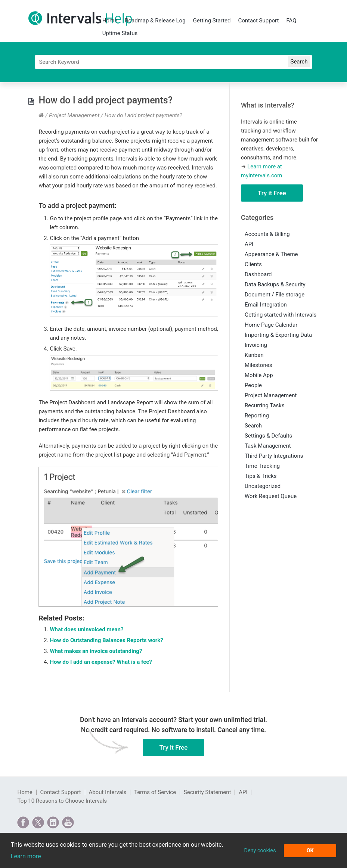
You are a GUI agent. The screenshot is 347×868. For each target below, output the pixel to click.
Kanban (254, 355)
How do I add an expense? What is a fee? (101, 662)
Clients (253, 264)
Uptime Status (120, 33)
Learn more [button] (26, 856)
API (249, 244)
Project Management (74, 115)
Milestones (258, 365)
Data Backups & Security (275, 284)
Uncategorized (263, 486)
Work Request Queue (271, 496)
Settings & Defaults (268, 436)
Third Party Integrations (274, 456)
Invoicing (256, 345)
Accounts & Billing (267, 234)
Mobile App (259, 375)
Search (253, 426)
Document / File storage (275, 295)
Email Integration (266, 305)
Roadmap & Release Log (155, 21)
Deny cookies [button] (260, 851)
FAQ (291, 21)
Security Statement (207, 792)
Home (110, 21)
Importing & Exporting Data (278, 335)
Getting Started (212, 21)
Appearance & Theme (271, 254)
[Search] (173, 62)
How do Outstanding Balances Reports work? (106, 640)
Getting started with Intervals (281, 315)
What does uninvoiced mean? (86, 629)
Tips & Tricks (261, 476)
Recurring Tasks (265, 405)
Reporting (257, 416)
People (253, 385)
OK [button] (310, 851)
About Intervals (107, 792)
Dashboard (258, 274)
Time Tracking (262, 466)
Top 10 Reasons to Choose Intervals (62, 801)
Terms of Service (155, 792)
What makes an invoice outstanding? (96, 651)
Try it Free (272, 193)
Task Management (268, 446)
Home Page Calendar (271, 325)
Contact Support (258, 21)
